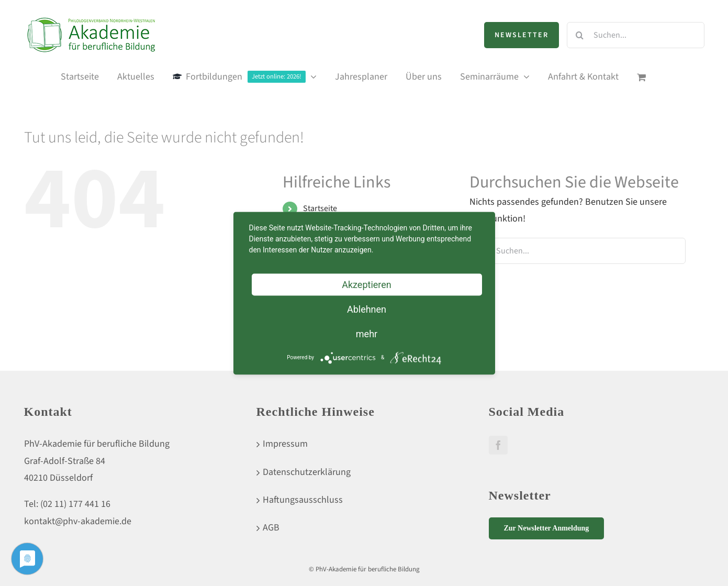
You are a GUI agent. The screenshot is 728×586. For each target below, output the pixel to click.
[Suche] (580, 35)
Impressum (285, 444)
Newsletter (522, 35)
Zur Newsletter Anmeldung (547, 528)
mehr (367, 333)
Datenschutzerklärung (307, 472)
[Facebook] (498, 445)
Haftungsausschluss (303, 500)
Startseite (320, 208)
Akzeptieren (367, 284)
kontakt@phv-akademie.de (78, 521)
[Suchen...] (636, 35)
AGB (271, 528)
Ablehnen (367, 309)
